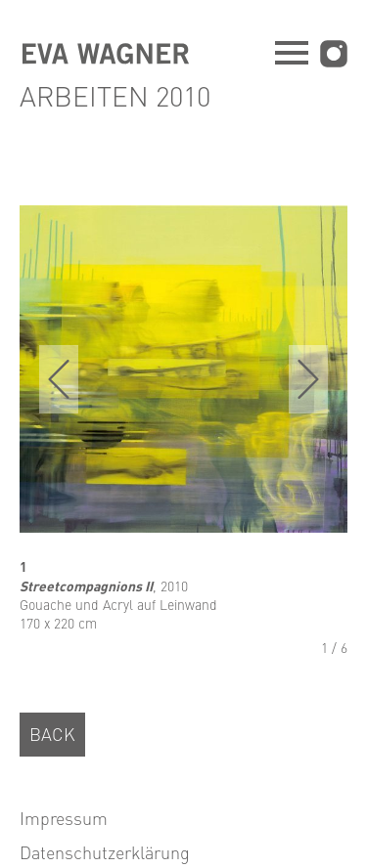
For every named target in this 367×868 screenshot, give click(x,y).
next (308, 379)
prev (59, 379)
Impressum (64, 818)
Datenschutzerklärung (105, 852)
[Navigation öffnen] (292, 55)
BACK (52, 734)
